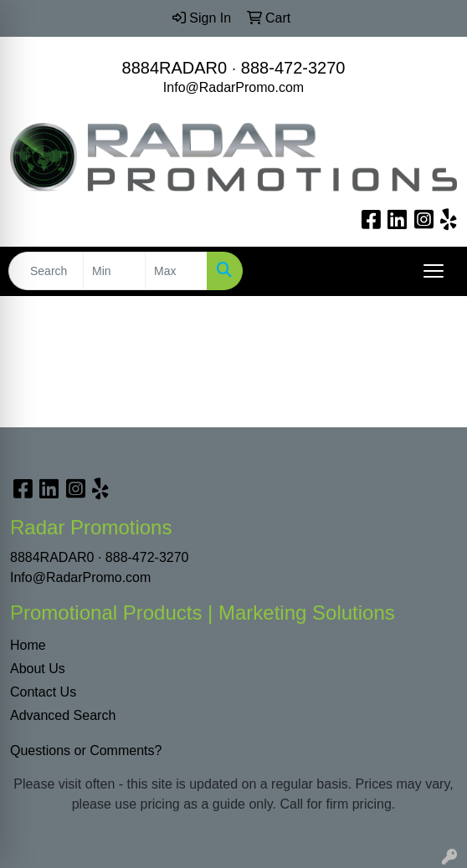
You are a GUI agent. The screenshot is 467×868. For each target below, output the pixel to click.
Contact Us (43, 692)
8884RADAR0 (175, 68)
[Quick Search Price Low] (114, 271)
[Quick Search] (46, 271)
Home (28, 645)
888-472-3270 (293, 68)
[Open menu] (434, 271)
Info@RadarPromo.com (233, 87)
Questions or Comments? (86, 751)
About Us (38, 669)
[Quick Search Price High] (176, 271)
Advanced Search (63, 715)
